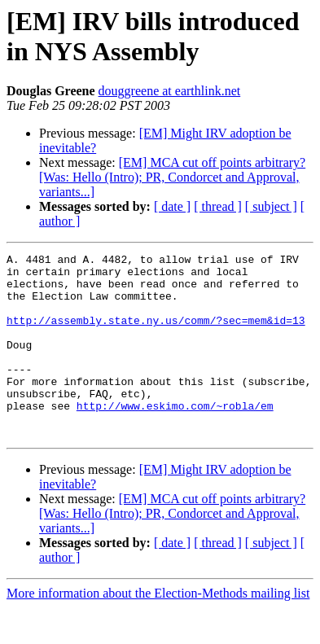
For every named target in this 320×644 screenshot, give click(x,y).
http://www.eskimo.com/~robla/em (175, 437)
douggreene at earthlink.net (170, 91)
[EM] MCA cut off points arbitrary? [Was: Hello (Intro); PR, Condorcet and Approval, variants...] (172, 177)
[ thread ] (218, 206)
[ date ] (172, 206)
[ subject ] (271, 206)
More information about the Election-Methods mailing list (158, 630)
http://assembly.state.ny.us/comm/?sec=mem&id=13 (156, 335)
